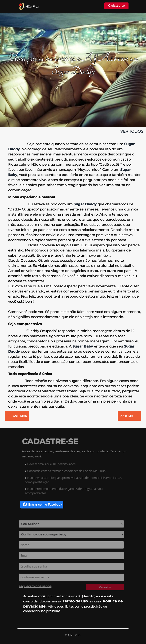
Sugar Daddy (85, 204)
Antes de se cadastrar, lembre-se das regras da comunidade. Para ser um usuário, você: (76, 454)
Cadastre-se (116, 6)
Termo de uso (75, 601)
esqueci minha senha (34, 586)
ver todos (132, 131)
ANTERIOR (17, 416)
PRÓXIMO (129, 416)
